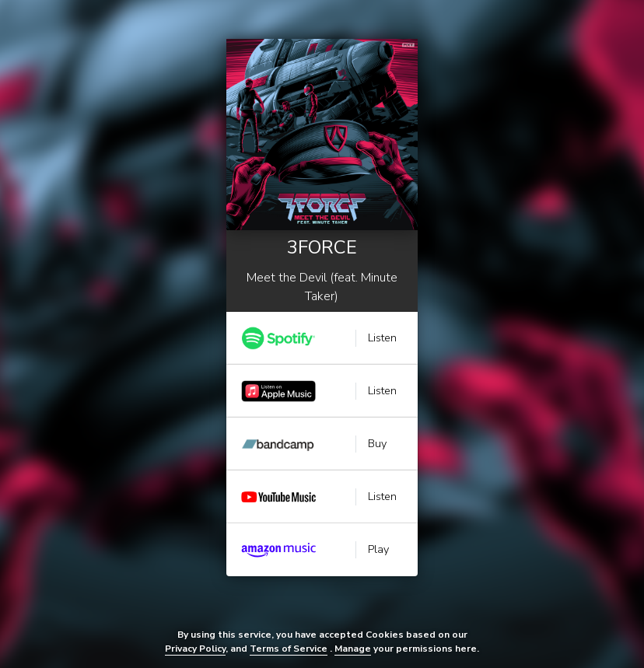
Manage (353, 649)
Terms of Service (289, 649)
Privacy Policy (195, 649)
